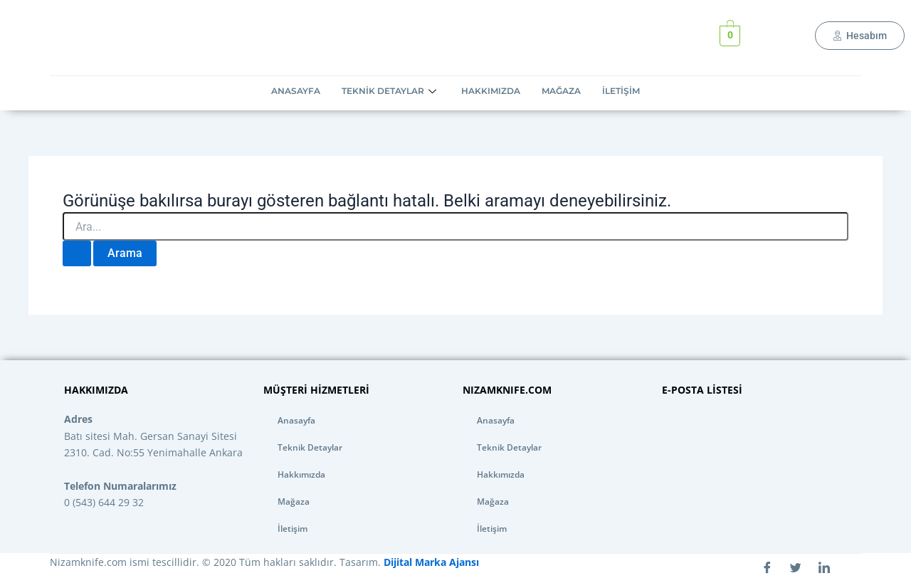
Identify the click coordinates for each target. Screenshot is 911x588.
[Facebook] (767, 568)
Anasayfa (296, 91)
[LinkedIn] (824, 568)
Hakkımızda (491, 91)
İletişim (621, 91)
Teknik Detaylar (391, 91)
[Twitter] (796, 568)
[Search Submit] (77, 253)
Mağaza (561, 91)
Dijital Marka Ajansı (430, 562)
